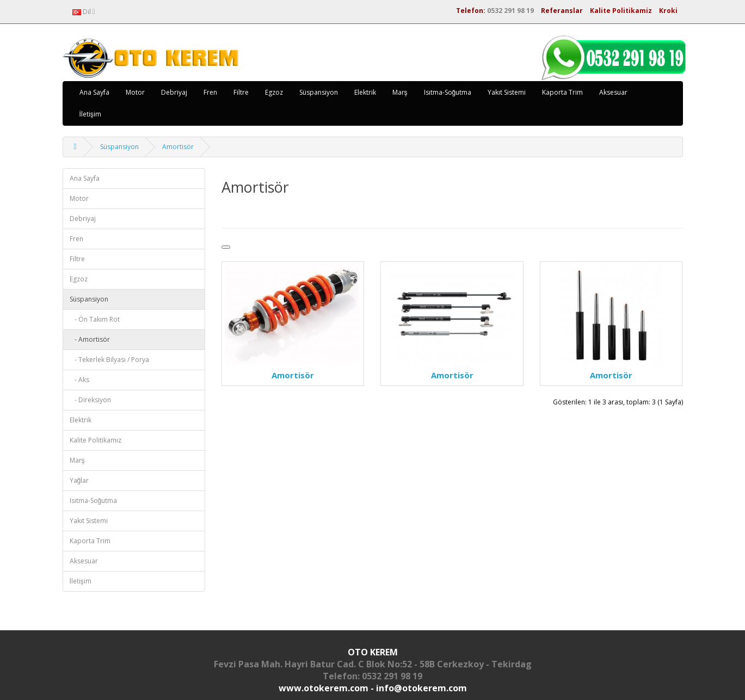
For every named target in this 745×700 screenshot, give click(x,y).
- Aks (79, 380)
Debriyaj (174, 92)
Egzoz (274, 92)
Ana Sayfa (94, 92)
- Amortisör (90, 339)
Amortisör (178, 147)
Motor (135, 92)
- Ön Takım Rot (95, 319)
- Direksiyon (90, 400)
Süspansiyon (319, 92)
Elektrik (365, 92)
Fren (210, 92)
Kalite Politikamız (96, 440)
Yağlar (79, 480)
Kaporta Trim (562, 92)
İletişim (90, 114)
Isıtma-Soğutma (448, 92)
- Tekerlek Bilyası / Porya (109, 360)
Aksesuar (613, 92)
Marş (400, 92)
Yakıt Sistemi (507, 92)
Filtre (241, 92)
